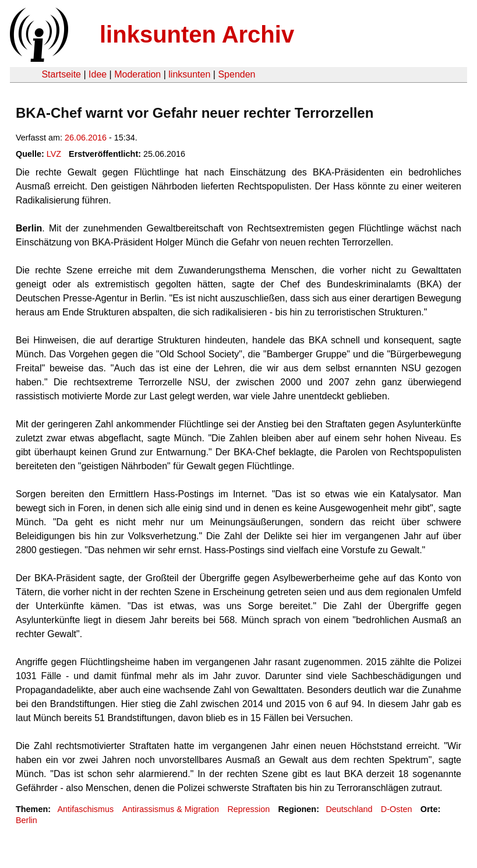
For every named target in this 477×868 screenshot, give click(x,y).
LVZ (54, 154)
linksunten (189, 74)
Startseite (61, 74)
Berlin (27, 820)
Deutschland (349, 809)
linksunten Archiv (197, 34)
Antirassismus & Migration (171, 809)
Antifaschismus (85, 809)
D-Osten (397, 809)
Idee (98, 74)
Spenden (236, 74)
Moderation (137, 74)
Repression (248, 809)
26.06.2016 (86, 138)
